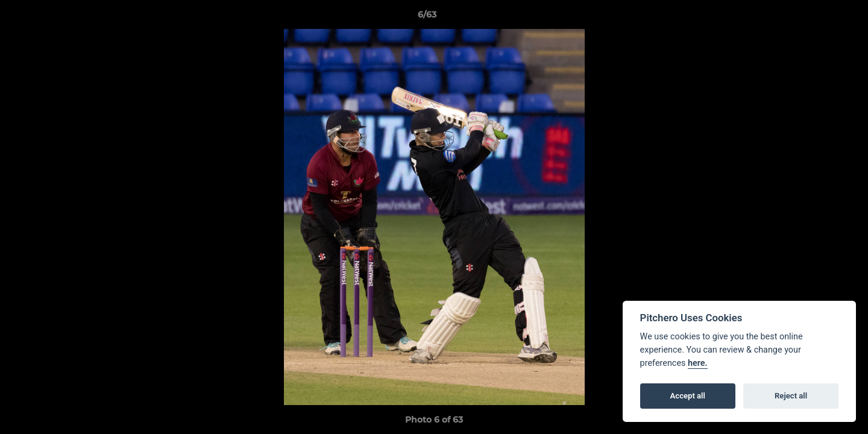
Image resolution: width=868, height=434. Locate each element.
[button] (817, 17)
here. (698, 363)
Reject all (791, 396)
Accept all (688, 396)
